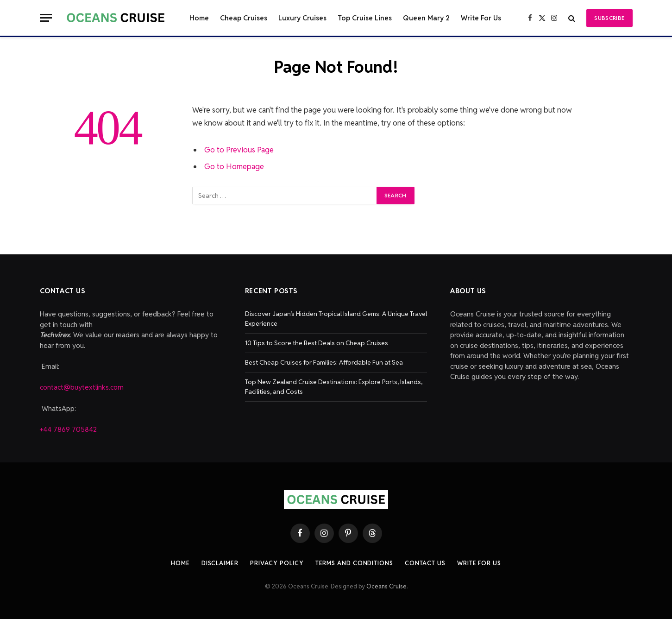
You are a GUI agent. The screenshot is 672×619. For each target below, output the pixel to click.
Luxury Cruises (302, 18)
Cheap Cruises (244, 18)
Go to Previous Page (239, 150)
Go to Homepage (234, 166)
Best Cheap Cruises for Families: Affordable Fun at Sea (324, 362)
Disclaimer (220, 563)
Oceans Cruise (386, 586)
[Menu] (46, 18)
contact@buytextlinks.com (82, 387)
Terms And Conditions (354, 563)
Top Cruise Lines (365, 18)
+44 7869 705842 (68, 429)
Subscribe (609, 18)
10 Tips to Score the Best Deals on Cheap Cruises (317, 343)
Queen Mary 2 (426, 18)
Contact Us (425, 563)
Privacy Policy (277, 563)
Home (199, 18)
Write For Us (481, 18)
